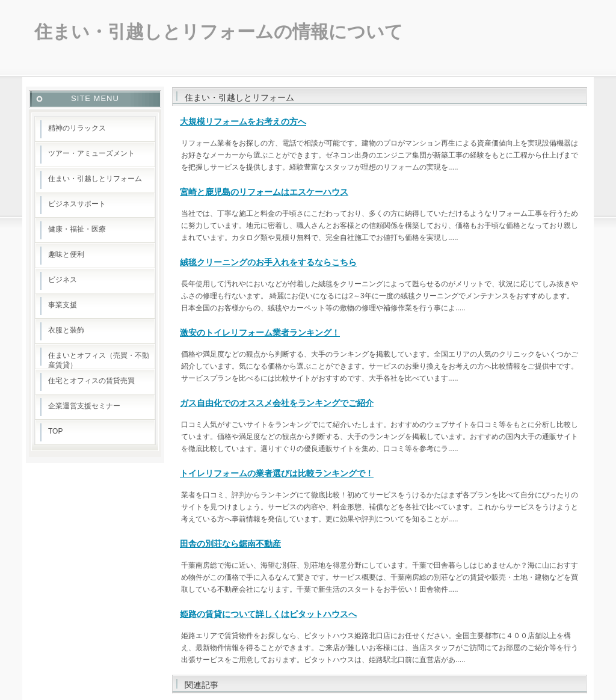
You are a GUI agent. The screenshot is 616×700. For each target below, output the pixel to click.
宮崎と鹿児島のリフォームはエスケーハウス (264, 192)
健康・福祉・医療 (77, 229)
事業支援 (63, 305)
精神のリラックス (77, 128)
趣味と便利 (66, 254)
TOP (55, 431)
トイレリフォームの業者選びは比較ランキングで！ (277, 473)
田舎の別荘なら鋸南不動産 (230, 544)
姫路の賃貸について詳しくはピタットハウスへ (268, 614)
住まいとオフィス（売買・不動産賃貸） (99, 360)
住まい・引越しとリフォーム (95, 179)
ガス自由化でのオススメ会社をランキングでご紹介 (277, 403)
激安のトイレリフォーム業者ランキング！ (260, 333)
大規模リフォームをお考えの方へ (243, 121)
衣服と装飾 (66, 330)
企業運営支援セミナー (84, 406)
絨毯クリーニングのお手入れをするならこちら (268, 262)
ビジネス (63, 280)
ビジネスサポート (77, 204)
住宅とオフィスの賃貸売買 (91, 381)
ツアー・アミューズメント (91, 153)
